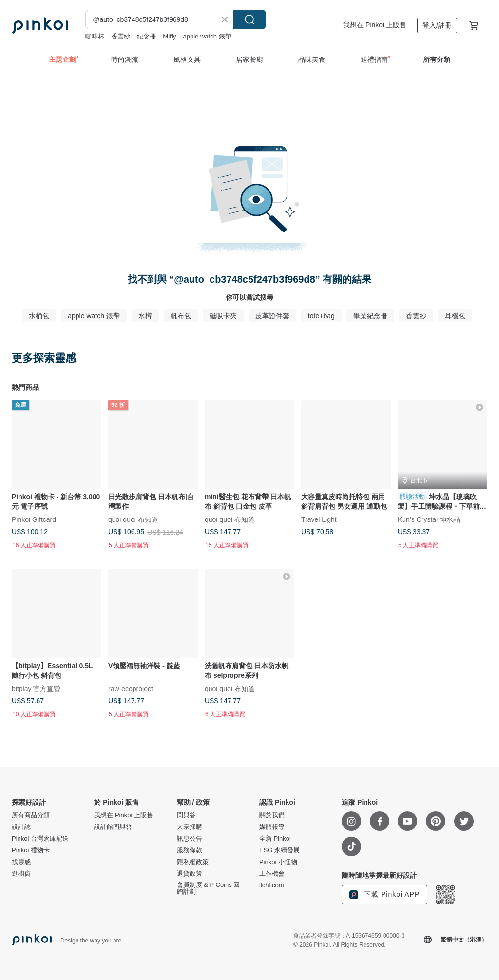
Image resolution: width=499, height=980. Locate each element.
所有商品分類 (31, 815)
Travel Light (319, 519)
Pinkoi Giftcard (34, 519)
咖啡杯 (95, 36)
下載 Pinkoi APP (384, 895)
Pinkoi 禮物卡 (31, 850)
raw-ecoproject (131, 689)
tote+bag (321, 316)
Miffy (169, 36)
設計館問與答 (113, 827)
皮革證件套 (272, 316)
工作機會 (272, 874)
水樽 (145, 316)
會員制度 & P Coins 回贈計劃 (209, 888)
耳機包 (455, 316)
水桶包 (39, 316)
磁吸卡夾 (223, 316)
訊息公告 (190, 839)
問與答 (186, 815)
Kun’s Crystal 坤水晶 (429, 519)
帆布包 (181, 316)
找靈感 (21, 862)
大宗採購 (190, 827)
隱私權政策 (193, 862)
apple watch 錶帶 (207, 36)
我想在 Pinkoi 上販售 (375, 25)
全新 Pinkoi (275, 839)
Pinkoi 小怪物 (278, 862)
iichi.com (272, 885)
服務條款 (190, 850)
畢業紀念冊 (370, 316)
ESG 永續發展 (279, 850)
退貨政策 (190, 874)
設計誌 (21, 827)
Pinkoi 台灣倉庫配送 (40, 839)
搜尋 (249, 19)
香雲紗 (121, 36)
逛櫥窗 (21, 874)
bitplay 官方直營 (36, 689)
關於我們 (272, 815)
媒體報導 (272, 827)
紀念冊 (146, 36)
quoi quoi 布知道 (133, 519)
